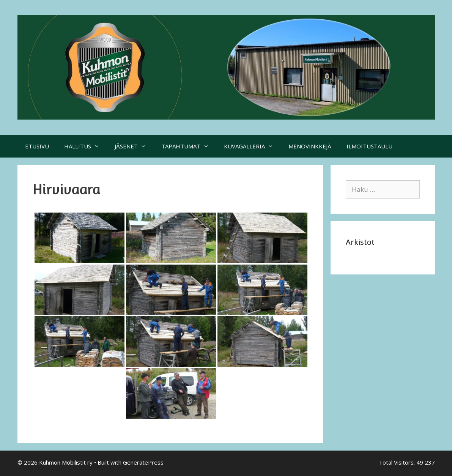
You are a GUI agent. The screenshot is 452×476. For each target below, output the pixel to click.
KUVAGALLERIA (252, 146)
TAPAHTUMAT (189, 146)
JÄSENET (134, 146)
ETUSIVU (37, 146)
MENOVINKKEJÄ (310, 146)
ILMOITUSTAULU (369, 146)
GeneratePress (143, 462)
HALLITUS (86, 146)
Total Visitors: (398, 462)
